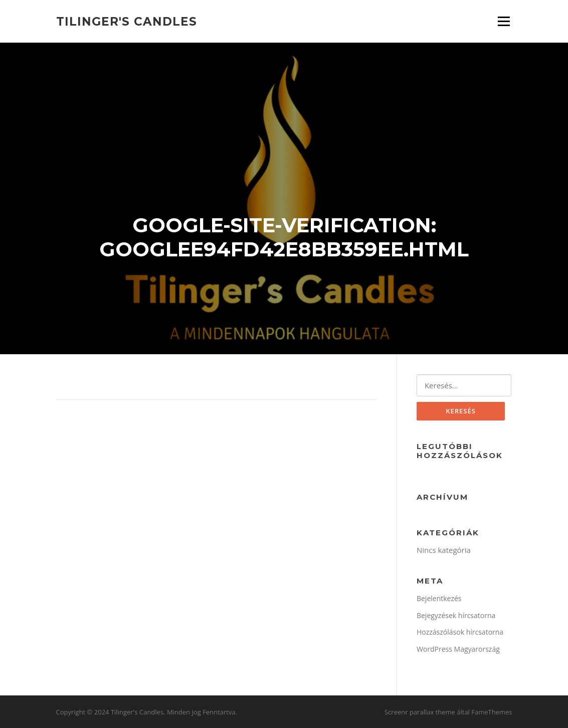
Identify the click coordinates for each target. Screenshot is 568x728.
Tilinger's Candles (127, 21)
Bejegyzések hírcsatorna (456, 615)
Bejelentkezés (439, 598)
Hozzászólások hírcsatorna (460, 632)
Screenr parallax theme (420, 712)
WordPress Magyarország (458, 649)
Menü (504, 21)
